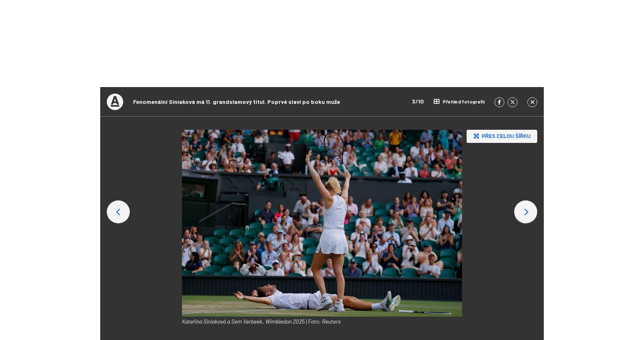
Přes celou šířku (501, 136)
